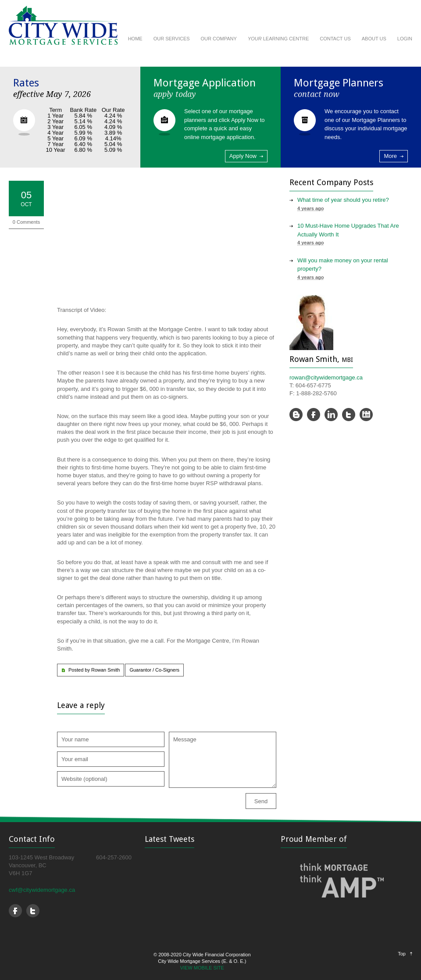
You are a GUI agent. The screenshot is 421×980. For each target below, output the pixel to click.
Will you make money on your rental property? (343, 265)
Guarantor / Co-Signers (154, 670)
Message (223, 760)
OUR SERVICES (172, 39)
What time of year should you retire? (343, 200)
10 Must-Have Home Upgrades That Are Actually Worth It (348, 230)
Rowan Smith (105, 670)
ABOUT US (374, 39)
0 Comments (26, 222)
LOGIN (405, 39)
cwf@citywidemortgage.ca (42, 890)
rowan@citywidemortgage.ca (326, 377)
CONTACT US (335, 39)
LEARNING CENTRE (278, 39)
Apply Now (243, 156)
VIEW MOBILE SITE (202, 968)
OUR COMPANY (219, 39)
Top (402, 954)
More (390, 156)
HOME (135, 39)
